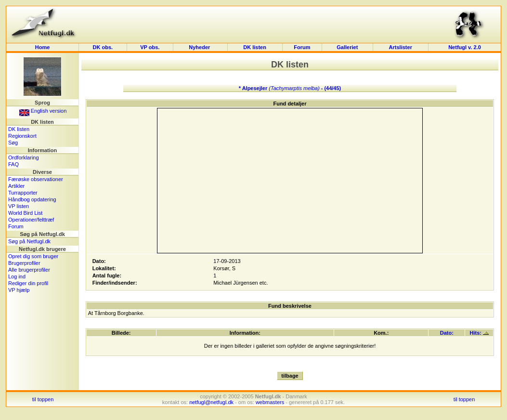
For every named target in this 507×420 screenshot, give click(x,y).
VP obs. (150, 47)
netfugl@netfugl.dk (211, 402)
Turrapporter (23, 193)
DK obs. (103, 47)
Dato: (447, 333)
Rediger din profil (28, 283)
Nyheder (200, 47)
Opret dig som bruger (33, 256)
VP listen (19, 206)
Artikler (16, 186)
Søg (13, 143)
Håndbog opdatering (32, 199)
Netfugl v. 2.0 (465, 47)
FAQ (13, 164)
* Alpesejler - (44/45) (290, 88)
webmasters (270, 402)
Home (43, 47)
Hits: (480, 333)
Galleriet (347, 47)
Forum (302, 47)
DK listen (255, 47)
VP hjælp (19, 290)
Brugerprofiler (24, 263)
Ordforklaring (24, 157)
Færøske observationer (36, 179)
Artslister (401, 47)
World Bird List (25, 213)
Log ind (17, 276)
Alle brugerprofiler (29, 270)
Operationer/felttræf (31, 220)
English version (43, 111)
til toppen (43, 399)
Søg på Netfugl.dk (29, 241)
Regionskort (22, 136)
